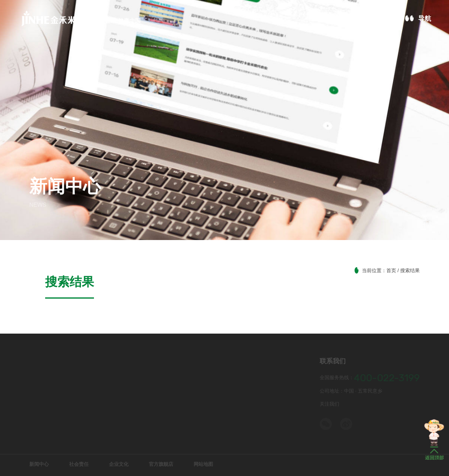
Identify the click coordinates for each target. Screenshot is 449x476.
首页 (391, 271)
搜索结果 (46, 270)
